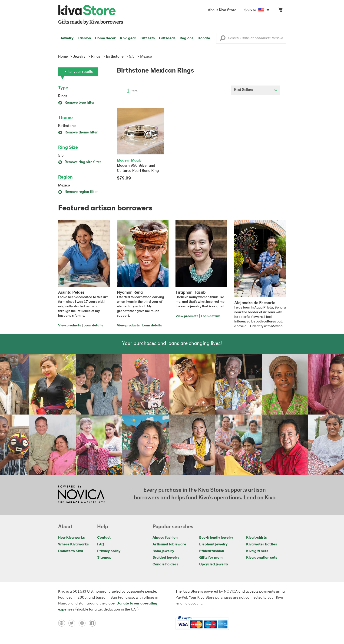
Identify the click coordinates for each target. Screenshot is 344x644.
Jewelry (67, 38)
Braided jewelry (166, 558)
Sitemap (104, 558)
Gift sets (148, 38)
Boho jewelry (163, 551)
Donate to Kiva (71, 551)
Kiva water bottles (262, 544)
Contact (104, 538)
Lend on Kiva (260, 498)
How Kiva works (71, 538)
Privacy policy (109, 551)
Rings (63, 96)
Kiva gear (128, 38)
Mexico (64, 186)
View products (69, 326)
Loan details (93, 326)
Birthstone (67, 126)
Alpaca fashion (165, 538)
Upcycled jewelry (214, 564)
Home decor (105, 38)
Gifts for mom (211, 558)
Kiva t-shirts (256, 538)
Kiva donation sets (262, 558)
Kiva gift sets (257, 551)
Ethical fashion (212, 551)
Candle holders (165, 564)
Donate (204, 38)
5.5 (61, 156)
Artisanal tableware (169, 544)
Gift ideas (167, 38)
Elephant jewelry (213, 544)
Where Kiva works (73, 544)
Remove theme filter (78, 133)
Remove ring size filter (80, 162)
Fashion (84, 38)
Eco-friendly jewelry (216, 538)
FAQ (101, 544)
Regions (187, 38)
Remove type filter (76, 103)
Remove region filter (78, 192)
